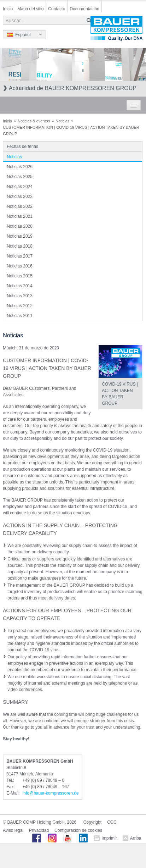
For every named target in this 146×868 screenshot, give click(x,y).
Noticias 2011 (20, 316)
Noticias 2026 (20, 167)
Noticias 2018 (20, 246)
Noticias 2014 (20, 286)
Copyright (92, 822)
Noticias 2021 (20, 216)
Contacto (57, 9)
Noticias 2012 (20, 306)
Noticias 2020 (20, 226)
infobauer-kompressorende (51, 793)
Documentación (84, 9)
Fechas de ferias (22, 146)
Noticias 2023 (20, 197)
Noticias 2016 (20, 266)
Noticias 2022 (20, 206)
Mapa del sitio (30, 9)
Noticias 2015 (20, 276)
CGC (112, 822)
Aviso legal (13, 830)
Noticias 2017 (20, 256)
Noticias (62, 121)
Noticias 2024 (20, 187)
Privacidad (39, 830)
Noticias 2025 (20, 177)
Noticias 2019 (20, 236)
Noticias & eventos (34, 121)
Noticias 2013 (20, 296)
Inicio (8, 9)
